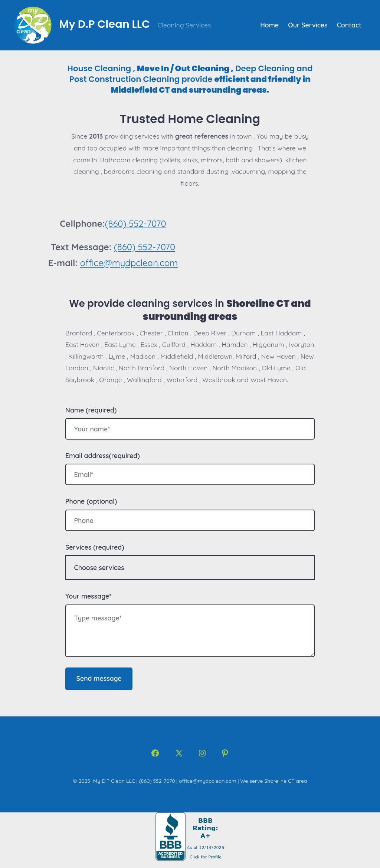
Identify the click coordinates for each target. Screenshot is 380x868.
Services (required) (95, 547)
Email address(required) (103, 455)
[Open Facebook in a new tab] (155, 753)
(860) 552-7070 (135, 223)
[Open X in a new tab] (179, 753)
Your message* (88, 596)
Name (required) (91, 410)
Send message (99, 678)
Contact (349, 25)
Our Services (308, 25)
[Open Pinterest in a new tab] (225, 753)
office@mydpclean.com (129, 263)
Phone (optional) (91, 501)
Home (269, 25)
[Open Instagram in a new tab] (202, 753)
